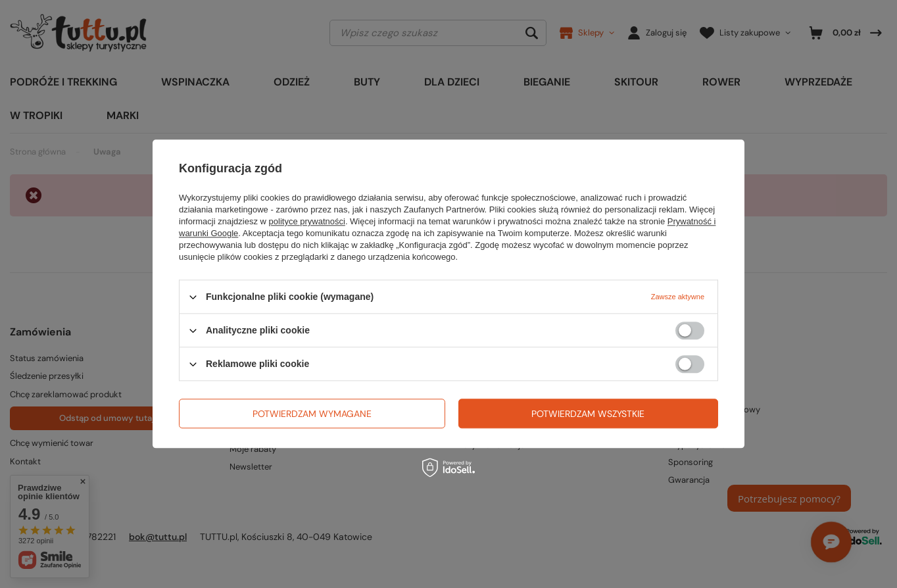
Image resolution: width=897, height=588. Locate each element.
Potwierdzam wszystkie (588, 414)
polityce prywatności (307, 221)
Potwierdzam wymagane (312, 414)
